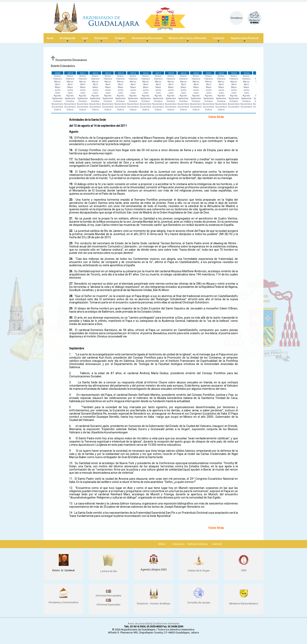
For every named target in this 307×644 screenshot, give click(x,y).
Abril (58, 84)
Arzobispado (68, 39)
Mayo (58, 87)
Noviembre (57, 104)
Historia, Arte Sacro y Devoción (188, 39)
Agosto (57, 96)
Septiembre (57, 98)
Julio (57, 93)
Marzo (57, 82)
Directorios (101, 39)
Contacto (218, 39)
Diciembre (57, 107)
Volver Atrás (216, 117)
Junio (57, 90)
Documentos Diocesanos (147, 39)
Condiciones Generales (166, 624)
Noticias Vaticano (198, 544)
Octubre (57, 101)
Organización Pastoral (244, 39)
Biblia (162, 544)
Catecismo (178, 544)
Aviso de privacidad (139, 624)
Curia (85, 39)
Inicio (50, 38)
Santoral (217, 544)
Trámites (120, 39)
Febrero (58, 79)
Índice (58, 110)
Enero (57, 76)
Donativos (236, 18)
